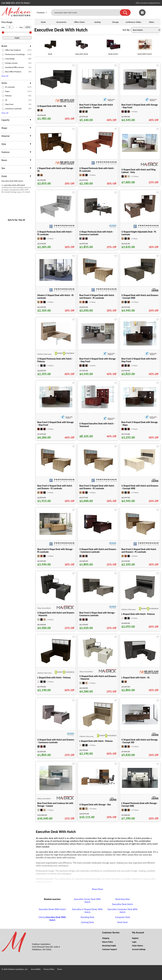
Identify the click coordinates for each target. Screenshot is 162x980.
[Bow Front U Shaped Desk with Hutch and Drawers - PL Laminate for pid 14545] (56, 472)
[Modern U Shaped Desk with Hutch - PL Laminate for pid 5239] (56, 280)
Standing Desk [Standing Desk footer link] (87, 917)
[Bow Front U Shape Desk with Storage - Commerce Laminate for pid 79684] (98, 596)
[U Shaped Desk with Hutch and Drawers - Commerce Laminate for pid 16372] (98, 535)
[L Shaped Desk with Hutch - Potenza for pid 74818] (98, 727)
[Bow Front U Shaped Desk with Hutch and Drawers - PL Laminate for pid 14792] (98, 472)
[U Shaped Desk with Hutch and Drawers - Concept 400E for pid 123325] (140, 281)
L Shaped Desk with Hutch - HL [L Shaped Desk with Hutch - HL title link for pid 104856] (136, 678)
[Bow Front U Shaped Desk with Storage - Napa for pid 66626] (140, 406)
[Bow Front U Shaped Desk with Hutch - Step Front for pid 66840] (140, 345)
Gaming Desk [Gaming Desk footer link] (87, 922)
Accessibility (36, 969)
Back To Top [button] (13, 220)
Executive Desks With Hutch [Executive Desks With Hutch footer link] (52, 909)
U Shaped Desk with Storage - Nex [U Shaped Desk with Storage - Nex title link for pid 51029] (95, 805)
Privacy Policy (49, 969)
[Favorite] (73, 66)
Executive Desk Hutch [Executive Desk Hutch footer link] (123, 904)
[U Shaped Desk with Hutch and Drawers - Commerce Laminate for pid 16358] (56, 726)
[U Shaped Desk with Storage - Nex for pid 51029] (98, 787)
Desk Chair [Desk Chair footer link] (123, 922)
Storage (115, 22)
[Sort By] (146, 30)
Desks (43, 22)
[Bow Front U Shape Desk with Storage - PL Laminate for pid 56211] (56, 534)
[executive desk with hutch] (87, 13)
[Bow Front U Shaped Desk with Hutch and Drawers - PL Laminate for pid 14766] (140, 535)
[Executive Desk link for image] (82, 46)
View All (22, 220)
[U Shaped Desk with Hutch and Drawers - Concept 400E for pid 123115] (140, 472)
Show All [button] (5, 76)
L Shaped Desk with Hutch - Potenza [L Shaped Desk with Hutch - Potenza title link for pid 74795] (54, 678)
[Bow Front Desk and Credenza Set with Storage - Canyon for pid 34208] (56, 789)
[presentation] (16, 46)
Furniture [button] (42, 13)
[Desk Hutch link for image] (113, 46)
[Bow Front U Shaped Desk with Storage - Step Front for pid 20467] (98, 343)
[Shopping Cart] (157, 13)
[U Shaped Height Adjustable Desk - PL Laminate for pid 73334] (140, 218)
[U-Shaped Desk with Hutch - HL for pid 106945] (56, 89)
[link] (157, 13)
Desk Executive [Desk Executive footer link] (123, 899)
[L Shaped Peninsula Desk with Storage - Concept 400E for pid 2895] (140, 787)
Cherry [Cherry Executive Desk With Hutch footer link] (52, 919)
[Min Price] (10, 27)
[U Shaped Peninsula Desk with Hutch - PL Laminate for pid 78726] (56, 217)
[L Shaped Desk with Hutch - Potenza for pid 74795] (56, 663)
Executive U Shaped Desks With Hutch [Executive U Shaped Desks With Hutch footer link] (87, 911)
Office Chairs (79, 22)
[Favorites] (150, 15)
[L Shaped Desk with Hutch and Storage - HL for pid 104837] (56, 153)
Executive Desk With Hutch (61, 30)
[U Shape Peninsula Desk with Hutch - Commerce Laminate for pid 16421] (98, 217)
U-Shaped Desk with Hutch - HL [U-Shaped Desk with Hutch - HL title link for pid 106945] (52, 106)
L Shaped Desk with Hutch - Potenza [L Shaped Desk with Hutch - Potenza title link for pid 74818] (96, 741)
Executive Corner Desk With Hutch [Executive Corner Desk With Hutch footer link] (87, 901)
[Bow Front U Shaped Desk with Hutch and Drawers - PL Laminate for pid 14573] (98, 281)
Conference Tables (133, 22)
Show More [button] (98, 889)
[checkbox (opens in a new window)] (3, 50)
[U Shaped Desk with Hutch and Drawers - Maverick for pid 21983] (56, 600)
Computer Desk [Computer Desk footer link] (123, 917)
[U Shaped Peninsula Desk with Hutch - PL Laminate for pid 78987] (98, 154)
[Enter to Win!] (142, 15)
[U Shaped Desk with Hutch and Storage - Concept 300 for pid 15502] (140, 724)
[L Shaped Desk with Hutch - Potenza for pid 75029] (140, 600)
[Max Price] (28, 27)
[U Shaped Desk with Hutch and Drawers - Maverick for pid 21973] (98, 663)
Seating (97, 22)
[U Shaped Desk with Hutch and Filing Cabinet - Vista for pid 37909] (140, 151)
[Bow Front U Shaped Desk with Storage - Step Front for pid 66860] (56, 407)
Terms (60, 969)
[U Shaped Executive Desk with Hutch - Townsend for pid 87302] (98, 407)
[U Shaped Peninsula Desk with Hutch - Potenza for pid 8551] (56, 345)
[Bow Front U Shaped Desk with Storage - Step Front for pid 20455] (140, 89)
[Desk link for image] (50, 46)
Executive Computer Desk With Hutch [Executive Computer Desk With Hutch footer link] (123, 911)
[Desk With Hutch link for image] (145, 46)
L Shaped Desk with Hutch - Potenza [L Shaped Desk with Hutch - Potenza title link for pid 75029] (138, 614)
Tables (151, 22)
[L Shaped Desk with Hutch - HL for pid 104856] (140, 661)
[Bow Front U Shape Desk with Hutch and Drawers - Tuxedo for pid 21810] (98, 89)
